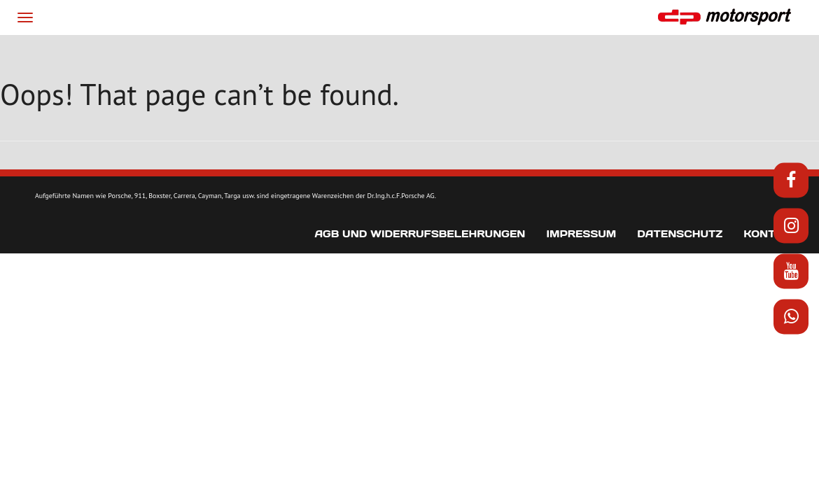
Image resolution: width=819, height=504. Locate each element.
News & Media (411, 54)
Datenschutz (680, 274)
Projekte (334, 54)
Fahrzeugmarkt (509, 54)
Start (113, 54)
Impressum (581, 274)
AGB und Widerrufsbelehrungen (420, 274)
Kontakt (591, 54)
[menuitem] (664, 55)
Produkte (263, 54)
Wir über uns (180, 54)
